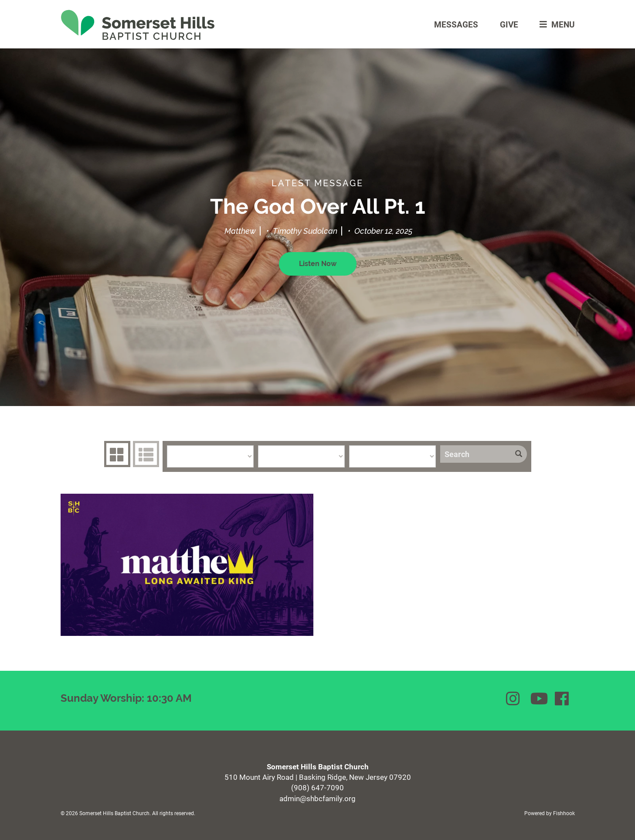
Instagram (514, 699)
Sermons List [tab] (145, 454)
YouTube (538, 699)
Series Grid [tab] (116, 454)
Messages (456, 24)
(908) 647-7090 (317, 787)
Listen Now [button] (318, 264)
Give (509, 24)
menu (555, 24)
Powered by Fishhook (550, 813)
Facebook (563, 699)
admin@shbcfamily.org (317, 798)
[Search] (475, 454)
